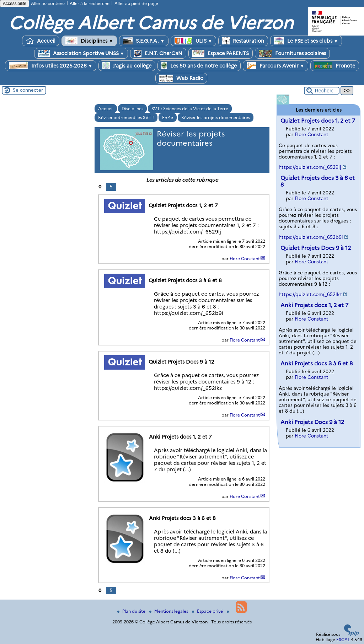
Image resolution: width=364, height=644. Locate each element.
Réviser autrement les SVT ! (126, 117)
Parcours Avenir (275, 66)
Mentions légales (169, 611)
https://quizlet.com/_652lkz (310, 294)
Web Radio (181, 78)
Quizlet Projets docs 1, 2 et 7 (318, 121)
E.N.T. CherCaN (158, 53)
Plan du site (132, 611)
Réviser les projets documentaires (216, 117)
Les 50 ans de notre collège (199, 66)
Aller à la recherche (90, 3)
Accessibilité (15, 4)
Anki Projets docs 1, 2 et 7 (314, 305)
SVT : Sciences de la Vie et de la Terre (190, 109)
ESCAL (343, 640)
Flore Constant (245, 259)
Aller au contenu (48, 3)
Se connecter (28, 90)
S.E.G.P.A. (144, 41)
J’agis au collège (127, 66)
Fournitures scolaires (292, 53)
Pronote (335, 66)
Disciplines (89, 41)
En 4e (168, 117)
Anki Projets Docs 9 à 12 (312, 422)
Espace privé (208, 611)
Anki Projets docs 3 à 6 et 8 (317, 363)
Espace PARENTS (221, 53)
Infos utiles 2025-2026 (51, 66)
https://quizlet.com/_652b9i (311, 237)
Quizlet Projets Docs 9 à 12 (316, 248)
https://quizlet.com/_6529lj (310, 167)
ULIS (193, 41)
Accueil (41, 41)
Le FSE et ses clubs (306, 41)
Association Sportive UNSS (81, 53)
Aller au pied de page (136, 3)
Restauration (243, 41)
